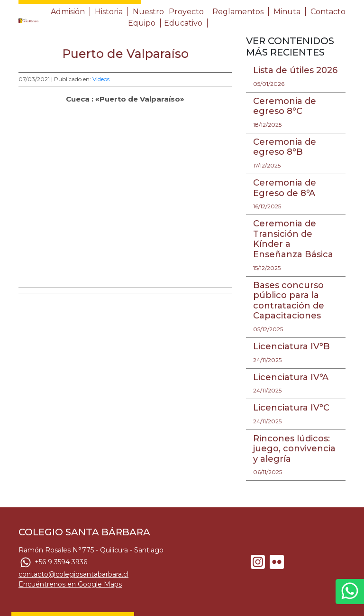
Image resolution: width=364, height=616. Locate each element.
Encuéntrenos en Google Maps (70, 584)
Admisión (68, 12)
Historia (109, 12)
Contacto (328, 12)
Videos (101, 79)
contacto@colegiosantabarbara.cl (73, 574)
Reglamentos (238, 12)
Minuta (287, 12)
